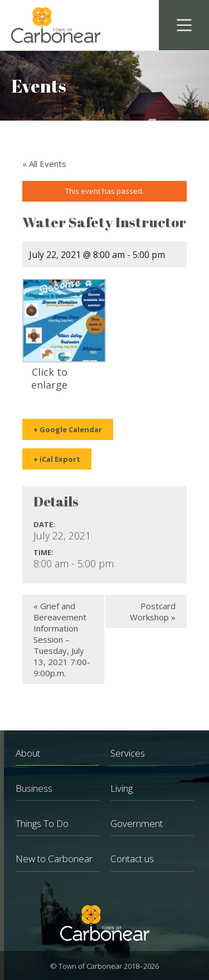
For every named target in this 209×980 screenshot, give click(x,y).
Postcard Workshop (153, 611)
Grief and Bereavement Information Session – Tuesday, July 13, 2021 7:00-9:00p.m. (62, 639)
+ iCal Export (57, 459)
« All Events (44, 164)
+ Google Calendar (68, 429)
